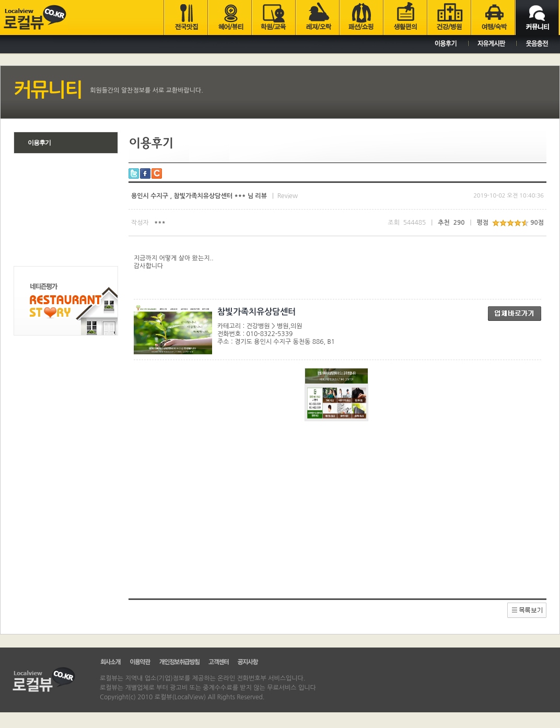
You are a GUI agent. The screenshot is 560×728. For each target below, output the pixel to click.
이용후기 (36, 143)
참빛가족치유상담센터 (256, 312)
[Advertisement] (66, 211)
